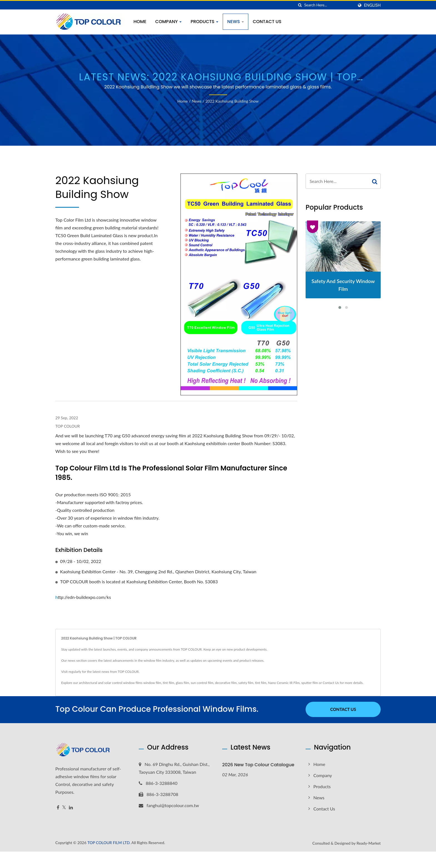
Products (204, 22)
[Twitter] (64, 807)
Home (140, 22)
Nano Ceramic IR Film (284, 683)
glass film (182, 683)
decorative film (226, 683)
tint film (168, 683)
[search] (300, 5)
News (236, 22)
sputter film (309, 683)
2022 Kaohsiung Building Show (232, 101)
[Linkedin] (71, 807)
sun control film (202, 683)
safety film (246, 683)
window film (152, 683)
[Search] (329, 5)
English (372, 5)
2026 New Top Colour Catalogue (258, 764)
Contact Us (267, 22)
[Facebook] (58, 807)
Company (168, 22)
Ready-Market (369, 843)
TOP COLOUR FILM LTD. (109, 842)
